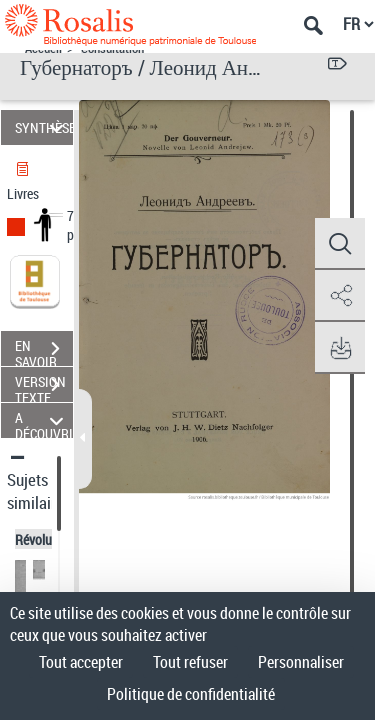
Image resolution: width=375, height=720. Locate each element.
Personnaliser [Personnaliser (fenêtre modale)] (301, 662)
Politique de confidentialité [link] (191, 694)
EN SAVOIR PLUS (44, 351)
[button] (340, 244)
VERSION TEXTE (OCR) (44, 387)
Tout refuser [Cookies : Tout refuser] (190, 662)
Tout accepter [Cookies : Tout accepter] (81, 662)
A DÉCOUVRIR (44, 420)
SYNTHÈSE (44, 127)
